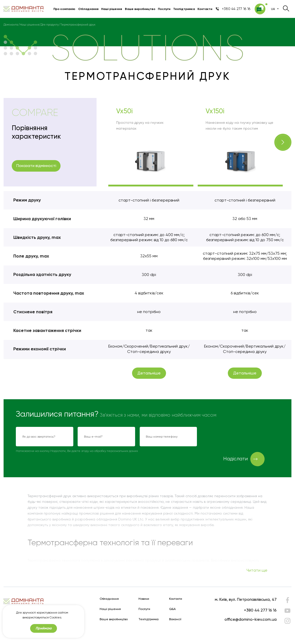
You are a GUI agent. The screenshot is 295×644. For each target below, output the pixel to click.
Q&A (172, 609)
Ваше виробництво (140, 9)
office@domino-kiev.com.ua (251, 619)
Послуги (164, 9)
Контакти (205, 9)
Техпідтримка (184, 9)
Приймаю (44, 628)
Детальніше (149, 373)
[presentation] (240, 437)
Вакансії (175, 619)
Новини (144, 599)
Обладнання (88, 9)
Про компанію (64, 9)
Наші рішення (112, 9)
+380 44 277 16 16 (260, 610)
